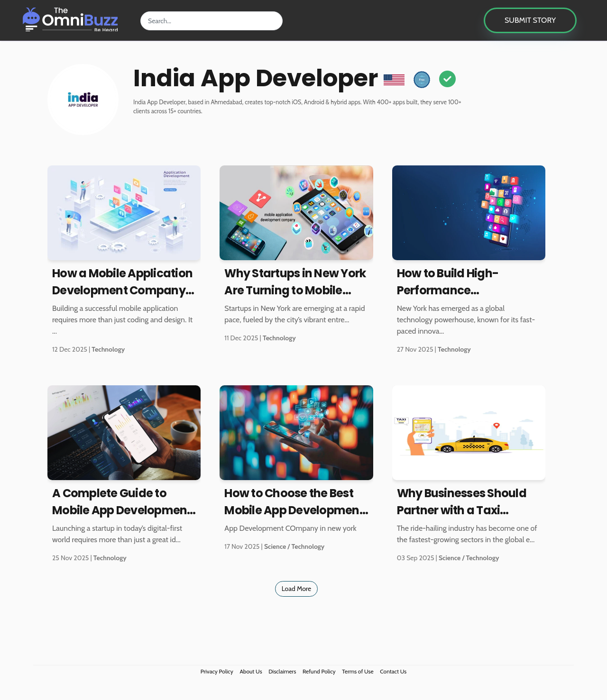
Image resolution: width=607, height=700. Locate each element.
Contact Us (393, 671)
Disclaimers (282, 671)
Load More (297, 589)
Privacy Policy (217, 671)
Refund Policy (319, 671)
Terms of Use (358, 671)
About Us (251, 671)
